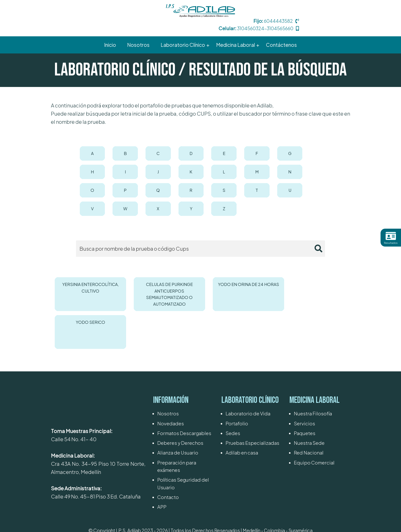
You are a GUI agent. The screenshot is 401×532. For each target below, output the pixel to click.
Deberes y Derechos (180, 392)
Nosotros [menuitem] (138, 32)
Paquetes (305, 382)
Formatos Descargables (184, 382)
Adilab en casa (242, 402)
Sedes (233, 382)
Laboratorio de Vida (248, 363)
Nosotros (168, 363)
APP (162, 456)
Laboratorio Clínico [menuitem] (182, 32)
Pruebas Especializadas (252, 392)
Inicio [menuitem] (109, 32)
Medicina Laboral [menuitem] (236, 32)
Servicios (304, 373)
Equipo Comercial (314, 412)
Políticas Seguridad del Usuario (183, 433)
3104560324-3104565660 (315, 15)
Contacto (168, 446)
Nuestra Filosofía (313, 363)
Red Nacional (309, 402)
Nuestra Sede (309, 392)
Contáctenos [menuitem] (282, 32)
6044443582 (329, 8)
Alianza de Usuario (178, 402)
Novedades (171, 373)
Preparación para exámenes (177, 415)
